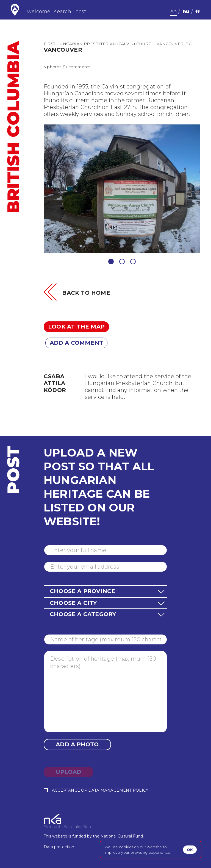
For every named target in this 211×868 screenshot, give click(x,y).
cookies (126, 847)
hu (186, 12)
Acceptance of (96, 790)
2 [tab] (122, 261)
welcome (39, 12)
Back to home (86, 293)
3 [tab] (133, 261)
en (174, 12)
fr (198, 12)
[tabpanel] (122, 189)
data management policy (118, 790)
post (81, 12)
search (63, 12)
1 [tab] (111, 261)
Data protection (59, 847)
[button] (105, 591)
